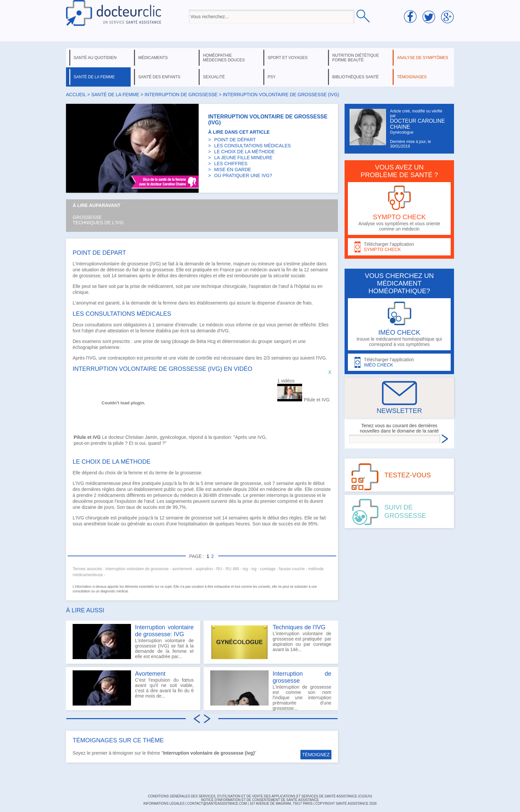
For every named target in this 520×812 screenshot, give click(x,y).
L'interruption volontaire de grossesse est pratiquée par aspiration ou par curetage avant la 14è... (271, 642)
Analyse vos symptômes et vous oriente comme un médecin (399, 208)
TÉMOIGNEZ (316, 755)
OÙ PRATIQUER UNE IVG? (243, 175)
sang (165, 341)
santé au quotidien (95, 58)
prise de (152, 341)
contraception (121, 358)
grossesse (138, 264)
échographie (85, 347)
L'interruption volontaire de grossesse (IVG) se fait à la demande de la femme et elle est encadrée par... (133, 642)
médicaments (153, 58)
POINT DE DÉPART (235, 140)
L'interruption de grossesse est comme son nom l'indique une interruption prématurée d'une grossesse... (271, 690)
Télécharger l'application (399, 247)
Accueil (76, 95)
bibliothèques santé (356, 77)
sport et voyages (288, 58)
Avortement (150, 674)
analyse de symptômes (422, 58)
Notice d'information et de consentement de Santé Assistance (260, 800)
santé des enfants (159, 77)
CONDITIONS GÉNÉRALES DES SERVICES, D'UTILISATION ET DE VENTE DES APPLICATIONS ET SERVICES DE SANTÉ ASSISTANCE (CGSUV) (260, 796)
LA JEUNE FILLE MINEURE (243, 158)
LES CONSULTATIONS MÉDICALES (253, 146)
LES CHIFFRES (231, 164)
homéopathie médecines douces (224, 58)
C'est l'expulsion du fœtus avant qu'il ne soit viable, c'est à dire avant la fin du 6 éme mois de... (133, 688)
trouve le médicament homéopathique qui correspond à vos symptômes (399, 324)
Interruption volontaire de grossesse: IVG (164, 631)
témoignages (412, 77)
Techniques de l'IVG (98, 223)
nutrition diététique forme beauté (356, 58)
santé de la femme (94, 77)
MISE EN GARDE (233, 169)
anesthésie (95, 524)
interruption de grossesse (181, 95)
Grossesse (87, 217)
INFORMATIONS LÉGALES (164, 804)
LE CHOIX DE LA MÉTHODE (245, 152)
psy (272, 77)
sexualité (214, 77)
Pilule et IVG (317, 400)
